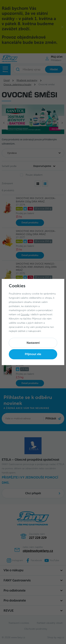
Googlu (25, 314)
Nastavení (33, 343)
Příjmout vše (33, 354)
